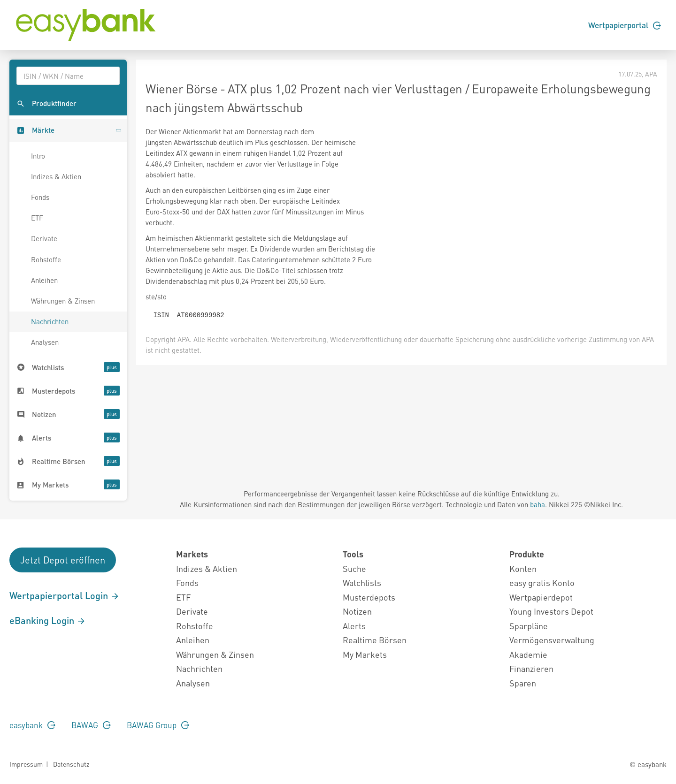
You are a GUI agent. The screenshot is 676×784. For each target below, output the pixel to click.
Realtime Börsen (375, 640)
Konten (523, 568)
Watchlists (362, 582)
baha (538, 504)
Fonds (40, 197)
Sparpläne (529, 626)
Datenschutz (71, 764)
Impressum (26, 764)
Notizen (357, 611)
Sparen (523, 683)
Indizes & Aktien (56, 176)
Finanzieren (531, 668)
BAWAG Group (158, 725)
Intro (38, 156)
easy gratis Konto (542, 582)
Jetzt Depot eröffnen (63, 560)
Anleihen (44, 280)
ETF (37, 218)
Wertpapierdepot (541, 597)
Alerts (354, 626)
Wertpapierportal (625, 25)
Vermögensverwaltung (552, 640)
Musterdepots (369, 597)
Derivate (44, 238)
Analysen (45, 342)
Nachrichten (50, 321)
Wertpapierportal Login (65, 595)
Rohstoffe (46, 259)
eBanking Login (48, 620)
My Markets (365, 654)
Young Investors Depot (551, 611)
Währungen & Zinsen (63, 301)
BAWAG (91, 725)
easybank (32, 725)
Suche (354, 568)
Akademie (528, 654)
